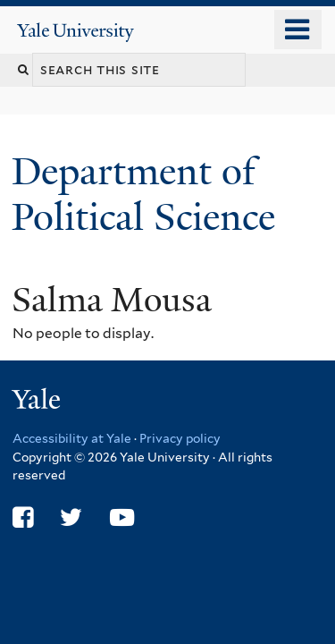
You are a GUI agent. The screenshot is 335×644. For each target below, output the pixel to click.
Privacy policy (180, 438)
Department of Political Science (148, 194)
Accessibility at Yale (72, 438)
